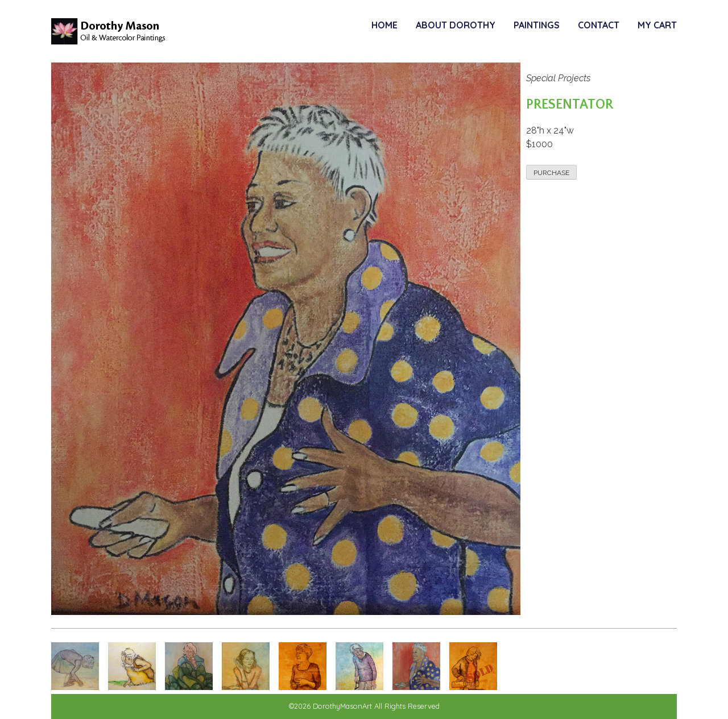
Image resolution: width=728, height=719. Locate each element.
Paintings (537, 25)
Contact (599, 25)
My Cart (657, 25)
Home (384, 25)
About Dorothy (456, 25)
